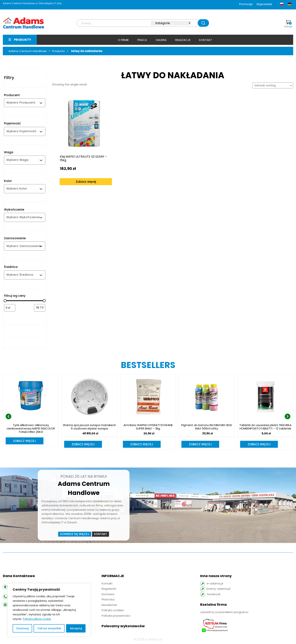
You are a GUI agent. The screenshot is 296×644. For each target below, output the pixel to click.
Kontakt (206, 40)
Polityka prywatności (116, 616)
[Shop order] (273, 85)
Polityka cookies (113, 611)
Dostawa (108, 595)
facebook (214, 595)
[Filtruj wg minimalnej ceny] (10, 308)
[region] (49, 610)
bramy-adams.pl (219, 589)
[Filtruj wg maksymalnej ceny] (40, 308)
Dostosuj (22, 628)
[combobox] (23, 103)
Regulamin (109, 589)
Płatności (108, 600)
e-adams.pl (215, 584)
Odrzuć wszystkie (49, 628)
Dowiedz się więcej (75, 534)
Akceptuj (76, 628)
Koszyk (288, 24)
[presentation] (8, 417)
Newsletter (109, 605)
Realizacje (183, 40)
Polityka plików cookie (37, 619)
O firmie (123, 40)
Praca (142, 40)
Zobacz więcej (83, 175)
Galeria (161, 40)
